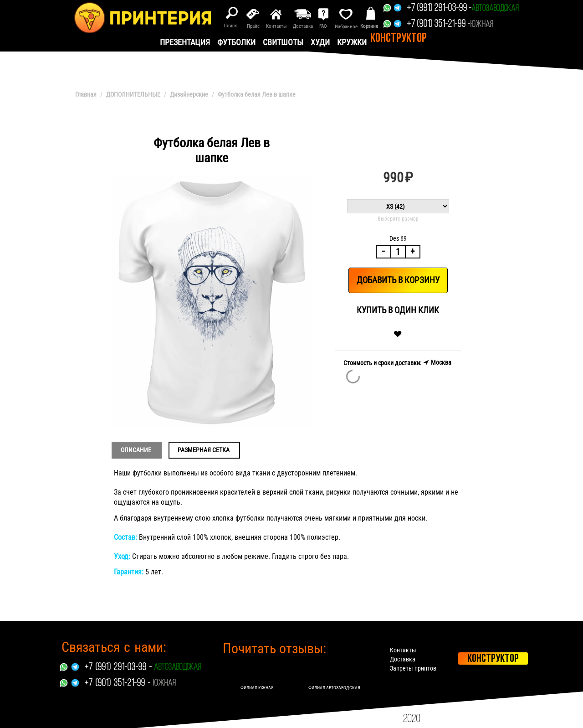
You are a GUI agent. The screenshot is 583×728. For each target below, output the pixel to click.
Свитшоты (283, 42)
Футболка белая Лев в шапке (257, 94)
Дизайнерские (189, 94)
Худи (320, 42)
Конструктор (399, 39)
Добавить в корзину (398, 280)
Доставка (403, 659)
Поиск (230, 26)
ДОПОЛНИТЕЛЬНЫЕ (133, 94)
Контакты (403, 650)
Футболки (236, 42)
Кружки (352, 42)
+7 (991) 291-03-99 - (439, 8)
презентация (185, 42)
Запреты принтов (413, 668)
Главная (86, 94)
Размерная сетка (204, 450)
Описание (136, 450)
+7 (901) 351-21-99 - (438, 24)
